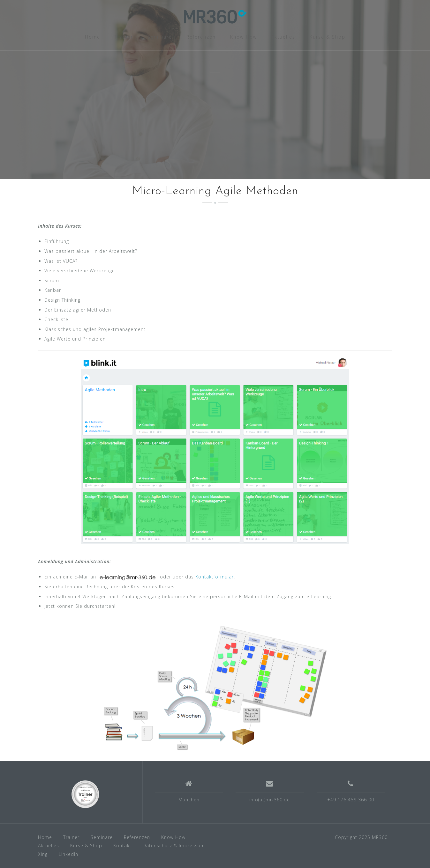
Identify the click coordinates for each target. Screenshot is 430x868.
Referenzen (201, 37)
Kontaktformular (215, 577)
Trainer (124, 37)
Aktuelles (283, 37)
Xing (43, 854)
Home (93, 37)
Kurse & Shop (328, 37)
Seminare (160, 37)
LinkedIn (68, 854)
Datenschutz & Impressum (174, 846)
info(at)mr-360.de (270, 800)
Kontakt (122, 846)
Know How (244, 37)
